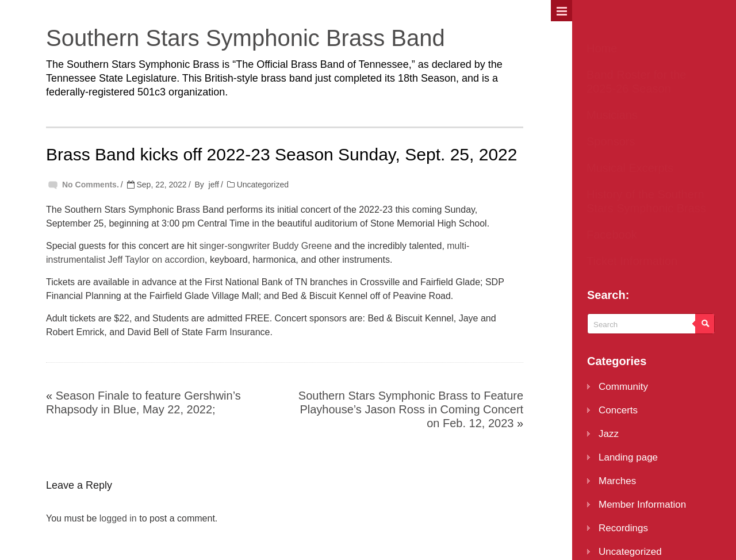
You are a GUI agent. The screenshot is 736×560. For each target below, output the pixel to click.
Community (623, 387)
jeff (214, 185)
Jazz (609, 434)
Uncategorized (263, 185)
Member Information (642, 505)
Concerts (618, 410)
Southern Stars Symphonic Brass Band (246, 38)
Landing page (628, 457)
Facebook (612, 235)
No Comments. (91, 185)
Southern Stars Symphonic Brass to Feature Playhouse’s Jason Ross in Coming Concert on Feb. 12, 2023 (411, 409)
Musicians (612, 115)
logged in (118, 518)
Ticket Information (632, 261)
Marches (617, 481)
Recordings (623, 528)
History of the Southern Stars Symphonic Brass (646, 201)
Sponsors (611, 141)
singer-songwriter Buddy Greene (266, 246)
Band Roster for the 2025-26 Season (636, 82)
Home (602, 48)
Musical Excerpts (630, 168)
